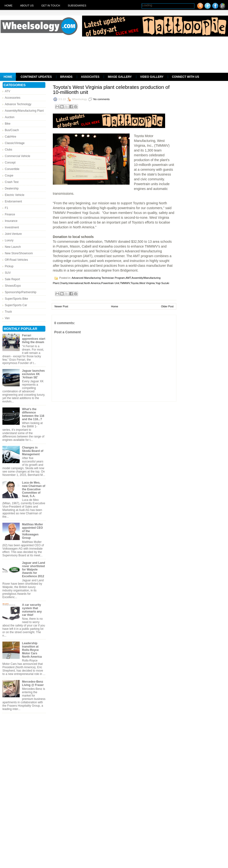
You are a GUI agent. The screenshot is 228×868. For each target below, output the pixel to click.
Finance (10, 214)
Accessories (13, 98)
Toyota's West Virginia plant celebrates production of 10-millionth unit (111, 90)
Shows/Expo (13, 286)
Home (9, 6)
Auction (10, 117)
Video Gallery (152, 77)
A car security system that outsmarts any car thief (32, 610)
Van (7, 318)
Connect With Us (185, 77)
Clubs (9, 150)
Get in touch (51, 6)
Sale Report (12, 279)
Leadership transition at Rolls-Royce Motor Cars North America (32, 650)
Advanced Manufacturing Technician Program (98, 278)
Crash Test (12, 182)
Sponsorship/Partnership (21, 292)
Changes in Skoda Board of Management (33, 451)
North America (92, 283)
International (76, 283)
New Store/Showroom (19, 253)
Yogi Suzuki (162, 283)
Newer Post (61, 306)
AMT (128, 278)
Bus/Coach (12, 130)
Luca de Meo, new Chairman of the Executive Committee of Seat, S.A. (34, 489)
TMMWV (125, 283)
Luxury (9, 240)
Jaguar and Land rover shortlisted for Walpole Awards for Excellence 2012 (34, 570)
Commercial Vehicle (18, 156)
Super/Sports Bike (16, 299)
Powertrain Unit (110, 283)
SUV (8, 273)
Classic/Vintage (15, 143)
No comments (102, 99)
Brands (66, 77)
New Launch (13, 247)
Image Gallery (120, 77)
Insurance (11, 221)
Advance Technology (18, 104)
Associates (90, 77)
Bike (8, 124)
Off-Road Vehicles (16, 260)
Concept (10, 163)
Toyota (135, 283)
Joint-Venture (13, 234)
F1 (6, 208)
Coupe (9, 176)
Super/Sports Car (16, 305)
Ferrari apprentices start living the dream (34, 339)
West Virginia (147, 283)
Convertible (12, 169)
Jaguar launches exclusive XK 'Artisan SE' (33, 374)
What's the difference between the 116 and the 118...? (33, 414)
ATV (7, 91)
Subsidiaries (77, 6)
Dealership (12, 188)
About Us (27, 6)
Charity (64, 283)
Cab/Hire (10, 137)
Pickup (9, 266)
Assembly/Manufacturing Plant (24, 111)
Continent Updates (36, 77)
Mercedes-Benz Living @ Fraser (33, 683)
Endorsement (13, 201)
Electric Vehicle (15, 195)
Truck (8, 312)
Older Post (167, 306)
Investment (12, 227)
